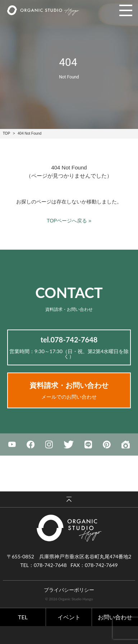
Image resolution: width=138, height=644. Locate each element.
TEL (23, 617)
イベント (69, 617)
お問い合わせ (115, 617)
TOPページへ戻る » (69, 221)
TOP (6, 133)
